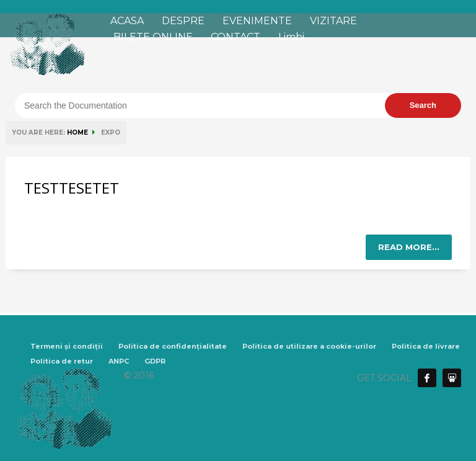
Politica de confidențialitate (173, 346)
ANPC (119, 361)
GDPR (155, 361)
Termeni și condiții (67, 346)
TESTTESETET (72, 188)
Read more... (409, 247)
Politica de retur (62, 361)
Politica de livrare (426, 346)
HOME (77, 132)
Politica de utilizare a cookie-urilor (309, 346)
